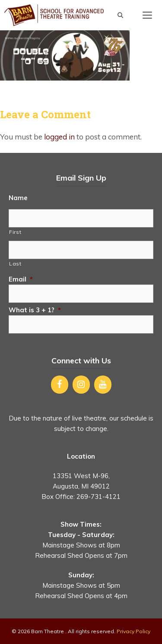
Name (18, 198)
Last (15, 264)
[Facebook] (60, 385)
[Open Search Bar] (120, 15)
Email (21, 279)
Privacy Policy (133, 631)
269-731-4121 (98, 497)
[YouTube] (103, 385)
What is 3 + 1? (35, 310)
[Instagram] (81, 385)
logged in (59, 137)
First (15, 232)
